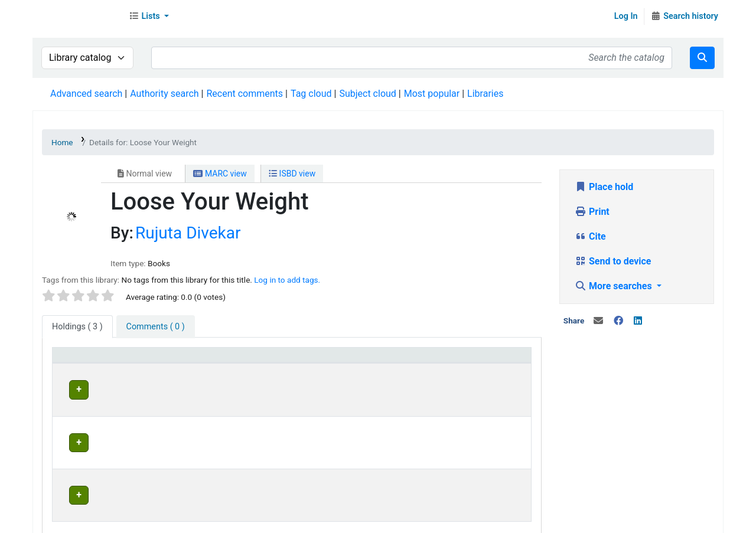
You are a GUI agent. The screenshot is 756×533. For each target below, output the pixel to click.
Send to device (613, 261)
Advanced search (86, 94)
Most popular (432, 94)
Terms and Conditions (269, 521)
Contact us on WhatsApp (497, 521)
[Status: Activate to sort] (486, 361)
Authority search (164, 94)
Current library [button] (198, 360)
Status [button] (461, 360)
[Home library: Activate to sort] (374, 361)
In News (198, 521)
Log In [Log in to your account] (626, 16)
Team (162, 521)
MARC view (220, 174)
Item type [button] (78, 360)
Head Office (197, 388)
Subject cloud (367, 94)
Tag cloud (311, 94)
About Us (69, 521)
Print (592, 212)
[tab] (156, 327)
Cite (590, 236)
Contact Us (120, 521)
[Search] (702, 58)
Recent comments (245, 94)
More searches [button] (615, 286)
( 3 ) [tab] (77, 327)
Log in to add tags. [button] (287, 280)
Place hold (604, 187)
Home (62, 142)
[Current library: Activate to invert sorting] (235, 361)
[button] (149, 17)
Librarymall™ (77, 17)
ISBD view (292, 174)
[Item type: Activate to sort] (108, 361)
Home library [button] (339, 360)
